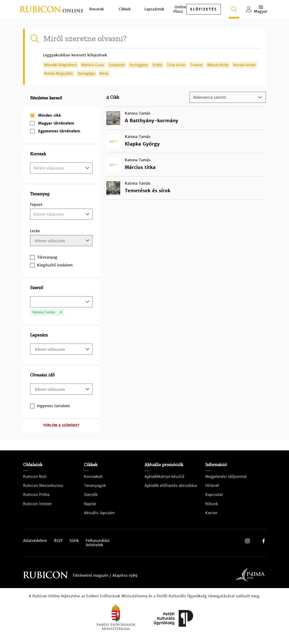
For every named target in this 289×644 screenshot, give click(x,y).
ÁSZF (58, 541)
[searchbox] (62, 241)
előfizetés (204, 9)
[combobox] (61, 168)
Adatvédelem (35, 541)
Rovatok (97, 9)
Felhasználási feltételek (98, 543)
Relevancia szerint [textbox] (210, 97)
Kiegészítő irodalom (55, 265)
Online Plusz (180, 9)
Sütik (74, 541)
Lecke (35, 231)
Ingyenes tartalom (53, 406)
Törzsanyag (47, 257)
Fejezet (36, 205)
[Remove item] (61, 312)
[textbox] (61, 168)
